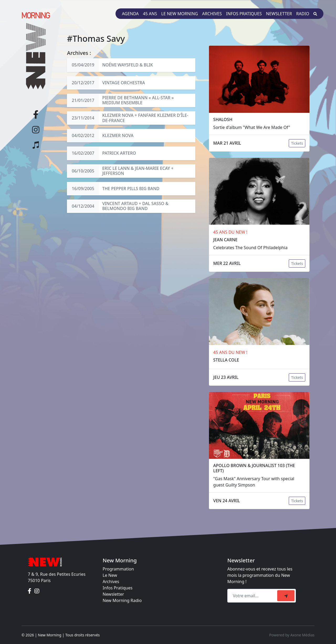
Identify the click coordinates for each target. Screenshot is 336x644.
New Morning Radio (122, 600)
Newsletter (279, 14)
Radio (303, 14)
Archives (212, 14)
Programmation (118, 569)
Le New (110, 575)
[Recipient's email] (253, 596)
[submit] (286, 596)
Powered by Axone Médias (292, 635)
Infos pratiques (244, 14)
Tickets (297, 143)
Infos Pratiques (118, 588)
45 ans (150, 14)
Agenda (130, 14)
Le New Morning (180, 14)
